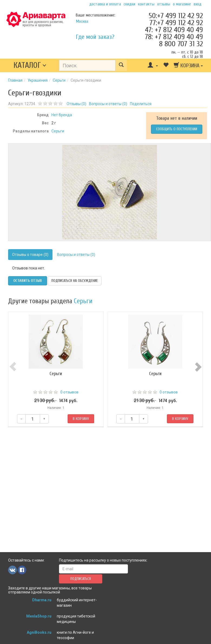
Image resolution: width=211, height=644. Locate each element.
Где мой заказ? (95, 37)
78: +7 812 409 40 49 (174, 37)
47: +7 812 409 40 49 (174, 30)
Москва (82, 21)
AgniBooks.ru (39, 632)
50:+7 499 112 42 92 (176, 16)
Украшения (38, 80)
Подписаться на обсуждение (75, 281)
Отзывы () (76, 104)
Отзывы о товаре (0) (30, 255)
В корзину (81, 419)
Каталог (27, 65)
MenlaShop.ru (39, 616)
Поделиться (141, 104)
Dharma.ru (42, 600)
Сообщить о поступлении (177, 129)
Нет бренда (62, 115)
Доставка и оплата (105, 4)
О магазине (182, 4)
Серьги (59, 80)
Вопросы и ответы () (108, 104)
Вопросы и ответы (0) (76, 255)
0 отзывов (69, 392)
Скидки (129, 4)
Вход (198, 4)
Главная (15, 80)
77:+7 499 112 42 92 (176, 23)
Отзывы (164, 4)
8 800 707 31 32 (181, 44)
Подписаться (81, 579)
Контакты (146, 4)
